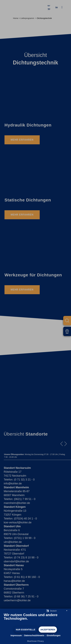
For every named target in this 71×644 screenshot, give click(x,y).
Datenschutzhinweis (34, 635)
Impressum (16, 635)
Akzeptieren (48, 630)
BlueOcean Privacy (36, 641)
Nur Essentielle (26, 630)
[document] (35, 619)
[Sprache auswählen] (48, 611)
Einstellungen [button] (54, 635)
